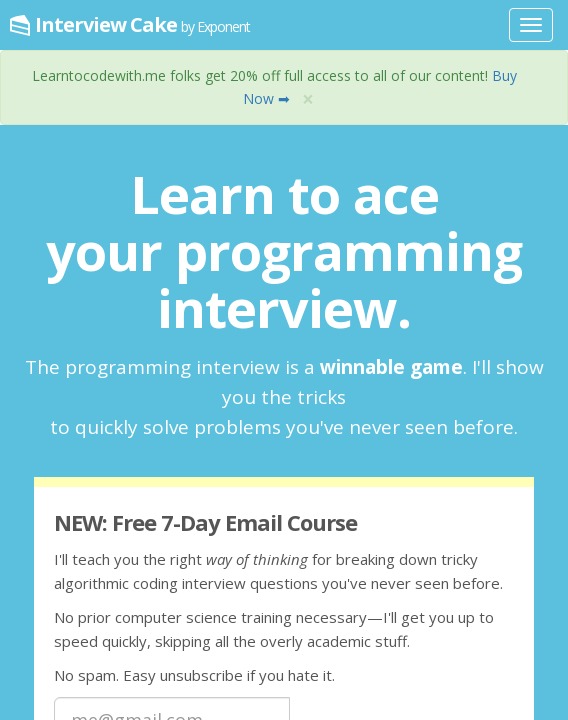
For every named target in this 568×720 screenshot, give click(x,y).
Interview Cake (142, 24)
